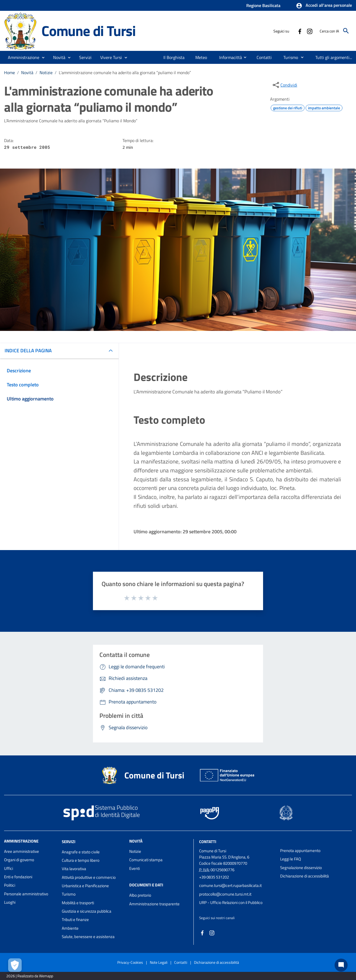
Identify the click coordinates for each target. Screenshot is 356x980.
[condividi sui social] (284, 85)
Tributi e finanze (75, 920)
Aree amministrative (22, 851)
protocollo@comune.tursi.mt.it (225, 894)
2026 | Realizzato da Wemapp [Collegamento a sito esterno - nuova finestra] (30, 976)
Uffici (9, 868)
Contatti (208, 842)
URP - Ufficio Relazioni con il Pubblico (231, 902)
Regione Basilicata (263, 5)
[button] (324, 6)
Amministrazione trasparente (154, 904)
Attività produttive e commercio (89, 877)
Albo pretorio (140, 895)
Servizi (69, 842)
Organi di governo (19, 860)
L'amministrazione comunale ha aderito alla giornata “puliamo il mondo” (125, 73)
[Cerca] (346, 31)
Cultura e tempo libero (81, 860)
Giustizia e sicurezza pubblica (87, 911)
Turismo (69, 894)
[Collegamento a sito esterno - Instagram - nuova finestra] (309, 31)
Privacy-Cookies (130, 962)
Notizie (46, 73)
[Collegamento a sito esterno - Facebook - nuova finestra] (300, 31)
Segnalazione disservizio (301, 868)
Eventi (135, 868)
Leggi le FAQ (291, 859)
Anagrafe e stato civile (81, 852)
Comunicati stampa (146, 860)
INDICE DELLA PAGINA (28, 351)
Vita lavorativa (74, 869)
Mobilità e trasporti (78, 903)
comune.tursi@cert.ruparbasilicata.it (230, 885)
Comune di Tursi (89, 31)
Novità (27, 73)
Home (9, 73)
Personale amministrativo (26, 894)
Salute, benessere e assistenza (88, 937)
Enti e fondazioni (18, 877)
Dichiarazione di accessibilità (305, 876)
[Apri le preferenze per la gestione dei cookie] (15, 965)
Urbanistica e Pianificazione (85, 886)
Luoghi (10, 902)
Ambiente (70, 928)
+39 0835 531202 (214, 877)
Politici (10, 885)
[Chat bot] (341, 965)
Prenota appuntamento (300, 851)
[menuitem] (174, 57)
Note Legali (159, 962)
